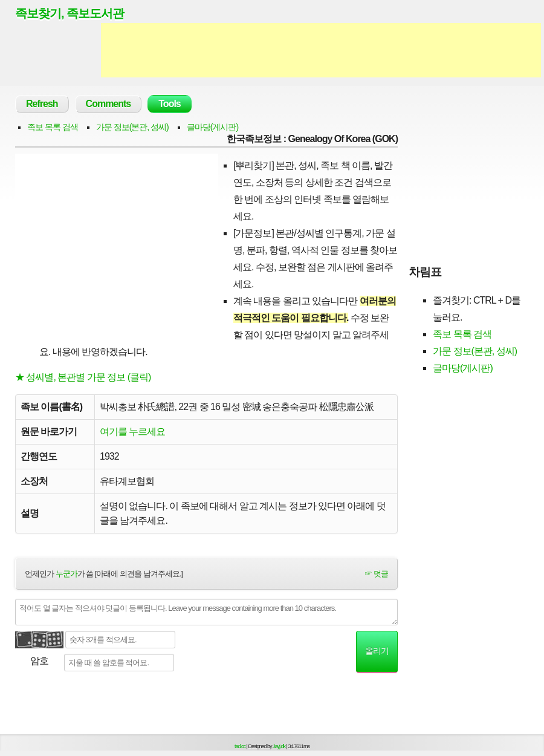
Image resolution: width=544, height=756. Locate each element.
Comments (108, 104)
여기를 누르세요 (132, 432)
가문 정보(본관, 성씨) (132, 127)
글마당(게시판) (212, 127)
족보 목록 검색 (53, 127)
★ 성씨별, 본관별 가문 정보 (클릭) (83, 377)
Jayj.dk (279, 746)
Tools (169, 104)
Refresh (42, 104)
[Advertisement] (321, 50)
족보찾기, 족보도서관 (70, 13)
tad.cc (240, 746)
